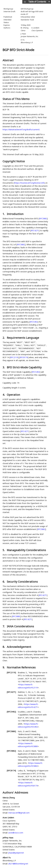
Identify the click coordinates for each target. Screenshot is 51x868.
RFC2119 (14, 357)
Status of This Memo (16, 99)
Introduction (15, 214)
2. (4, 338)
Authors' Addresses (15, 793)
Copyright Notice (14, 161)
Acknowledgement (19, 647)
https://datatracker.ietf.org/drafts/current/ (21, 129)
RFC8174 (24, 357)
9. (4, 667)
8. (4, 647)
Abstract (8, 60)
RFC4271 (35, 231)
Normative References (21, 667)
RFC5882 (43, 219)
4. (4, 395)
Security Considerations (22, 582)
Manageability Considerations (26, 550)
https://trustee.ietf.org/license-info (29, 183)
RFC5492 (34, 322)
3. (4, 367)
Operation (13, 395)
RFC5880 (16, 616)
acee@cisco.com (16, 833)
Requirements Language (23, 338)
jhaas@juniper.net (16, 853)
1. (4, 214)
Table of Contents (37, 2)
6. (4, 582)
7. (4, 626)
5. (4, 550)
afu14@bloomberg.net (18, 864)
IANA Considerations (20, 626)
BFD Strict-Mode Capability (24, 367)
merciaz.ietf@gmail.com (19, 813)
